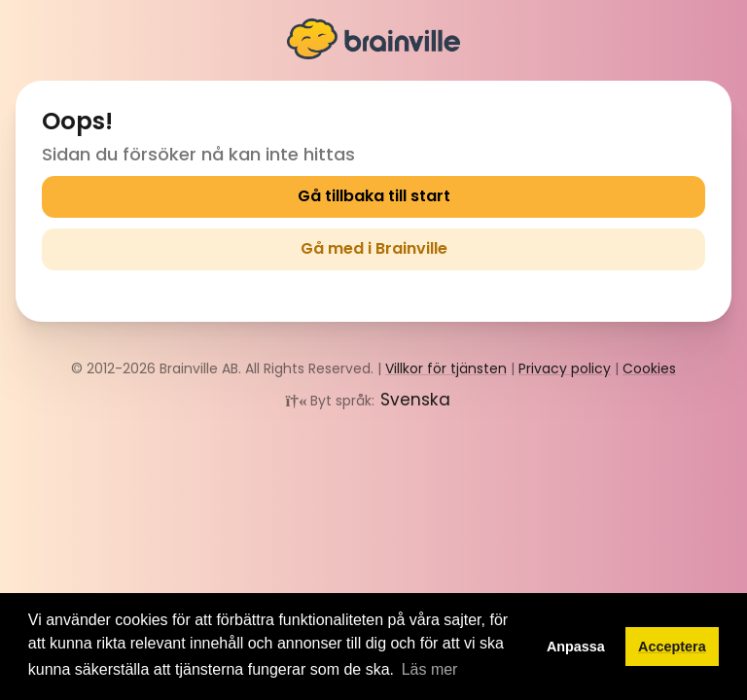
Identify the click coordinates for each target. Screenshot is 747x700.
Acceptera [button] (672, 647)
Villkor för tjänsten (446, 368)
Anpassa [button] (576, 647)
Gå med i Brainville (374, 248)
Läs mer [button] (430, 669)
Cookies (649, 368)
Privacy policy (565, 368)
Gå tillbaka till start (374, 196)
